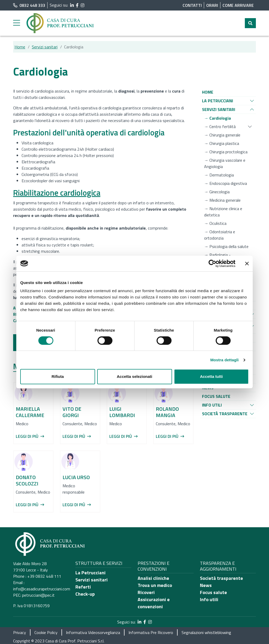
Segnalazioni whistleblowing (206, 632)
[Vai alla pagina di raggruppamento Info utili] (212, 405)
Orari (212, 5)
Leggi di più (30, 436)
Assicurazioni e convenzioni (154, 603)
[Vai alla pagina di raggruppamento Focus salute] (216, 396)
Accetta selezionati (134, 376)
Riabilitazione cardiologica (57, 193)
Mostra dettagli (224, 360)
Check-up (85, 594)
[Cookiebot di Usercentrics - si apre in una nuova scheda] (212, 263)
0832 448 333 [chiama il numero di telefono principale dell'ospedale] (29, 5)
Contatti (192, 5)
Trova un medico (155, 585)
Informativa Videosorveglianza (93, 632)
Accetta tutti (211, 376)
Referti (83, 587)
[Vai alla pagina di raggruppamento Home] (208, 92)
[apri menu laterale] (17, 24)
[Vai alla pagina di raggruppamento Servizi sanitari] (219, 109)
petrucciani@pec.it (38, 595)
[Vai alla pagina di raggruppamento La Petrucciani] (218, 101)
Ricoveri (146, 592)
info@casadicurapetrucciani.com (42, 589)
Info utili (209, 599)
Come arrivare (238, 5)
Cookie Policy (46, 632)
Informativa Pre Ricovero (151, 632)
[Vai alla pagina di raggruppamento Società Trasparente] (225, 414)
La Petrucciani (90, 573)
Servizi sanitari (45, 47)
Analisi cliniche (153, 578)
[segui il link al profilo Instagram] (82, 5)
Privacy (20, 632)
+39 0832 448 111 (44, 576)
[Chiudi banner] (247, 263)
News (206, 585)
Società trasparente (221, 578)
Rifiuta (58, 376)
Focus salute (213, 592)
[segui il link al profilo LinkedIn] (72, 5)
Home (20, 47)
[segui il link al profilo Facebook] (77, 5)
